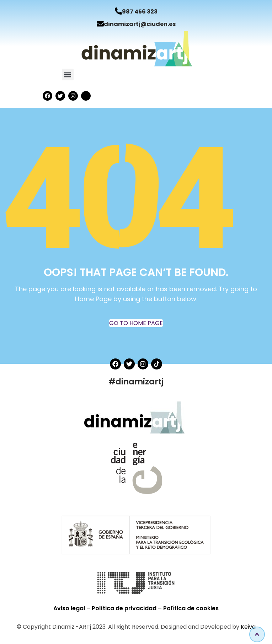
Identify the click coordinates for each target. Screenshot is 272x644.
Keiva (248, 627)
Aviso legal (70, 608)
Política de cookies (191, 608)
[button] (68, 74)
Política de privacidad (125, 608)
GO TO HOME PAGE (136, 323)
